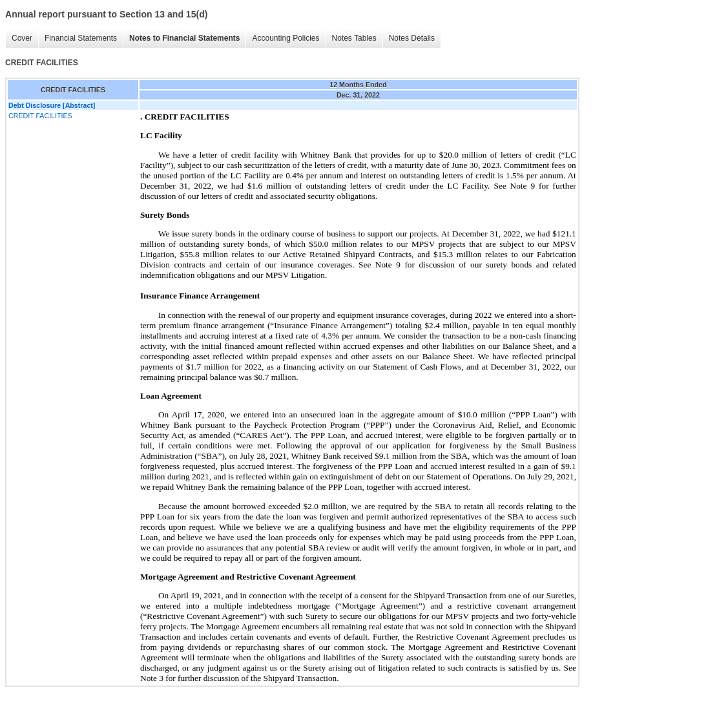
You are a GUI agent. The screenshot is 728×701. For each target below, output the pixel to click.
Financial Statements (81, 38)
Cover (22, 38)
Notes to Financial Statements (184, 38)
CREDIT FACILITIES (40, 116)
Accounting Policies (286, 38)
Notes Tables (354, 38)
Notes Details (412, 38)
